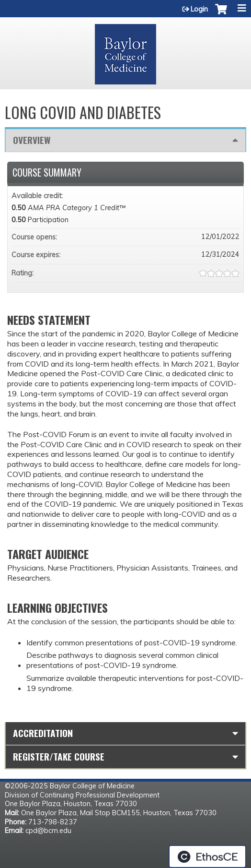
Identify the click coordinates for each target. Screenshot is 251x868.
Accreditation (43, 733)
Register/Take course (59, 756)
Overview (32, 140)
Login (199, 9)
